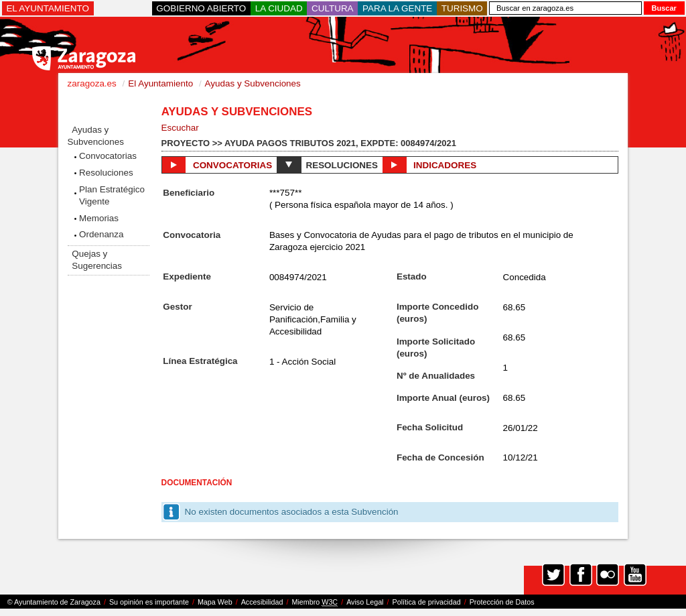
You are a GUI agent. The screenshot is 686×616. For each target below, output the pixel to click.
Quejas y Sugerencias (97, 260)
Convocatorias (108, 156)
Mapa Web (215, 602)
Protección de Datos (502, 602)
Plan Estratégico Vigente (112, 195)
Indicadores (429, 165)
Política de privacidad (427, 602)
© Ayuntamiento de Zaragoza (54, 602)
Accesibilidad (262, 602)
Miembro (315, 602)
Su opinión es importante (149, 602)
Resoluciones (106, 173)
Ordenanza (101, 234)
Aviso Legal (365, 602)
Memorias (99, 218)
